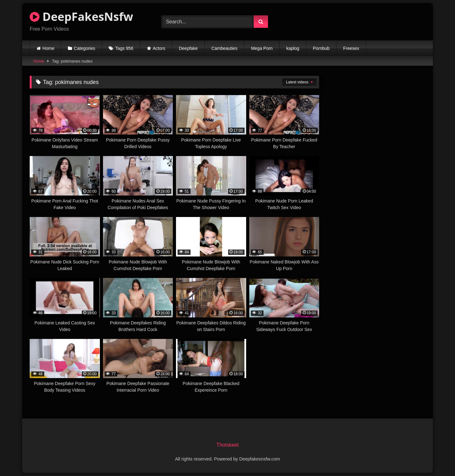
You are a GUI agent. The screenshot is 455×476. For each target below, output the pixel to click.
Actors (159, 48)
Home (49, 48)
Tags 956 (124, 48)
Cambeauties (224, 48)
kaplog (293, 48)
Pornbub (321, 48)
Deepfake (188, 48)
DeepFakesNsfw (81, 17)
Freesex (351, 48)
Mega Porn (262, 48)
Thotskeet (227, 445)
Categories (85, 48)
